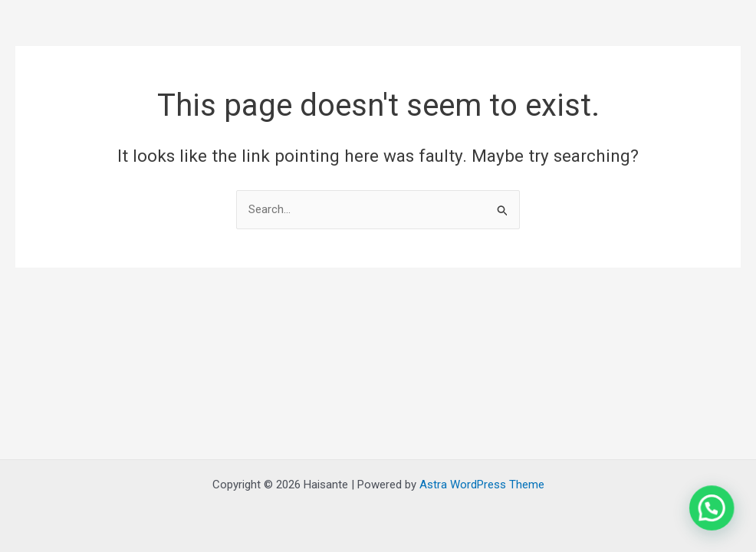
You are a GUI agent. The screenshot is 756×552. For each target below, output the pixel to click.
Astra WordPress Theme (482, 485)
